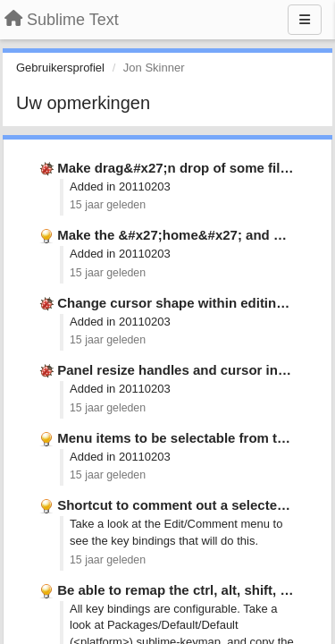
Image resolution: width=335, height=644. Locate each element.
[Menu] (305, 20)
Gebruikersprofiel (60, 68)
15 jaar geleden (108, 205)
